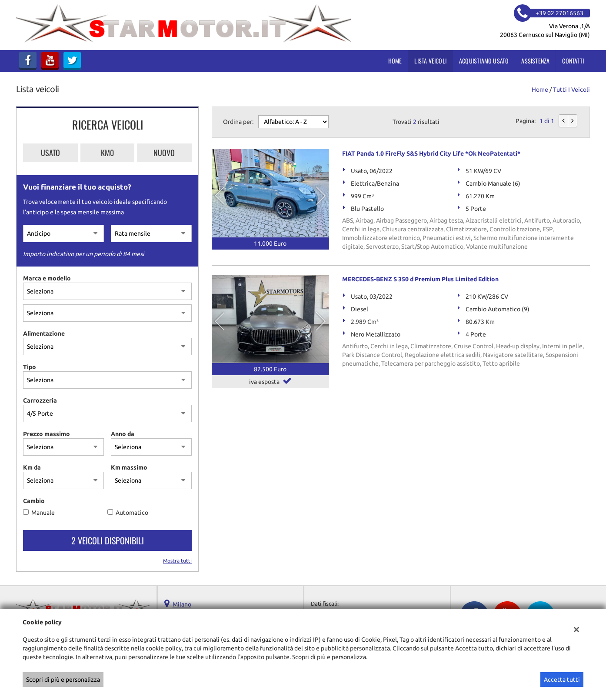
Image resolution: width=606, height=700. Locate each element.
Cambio (34, 501)
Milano (182, 604)
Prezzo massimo (47, 434)
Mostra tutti (177, 561)
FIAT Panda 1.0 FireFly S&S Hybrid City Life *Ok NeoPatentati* (431, 153)
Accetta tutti (562, 680)
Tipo (30, 367)
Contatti (573, 61)
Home (395, 61)
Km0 (107, 153)
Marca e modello (47, 278)
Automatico (132, 513)
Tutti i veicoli (571, 90)
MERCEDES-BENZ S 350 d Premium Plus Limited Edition (420, 279)
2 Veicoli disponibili (108, 540)
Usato (50, 153)
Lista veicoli (430, 61)
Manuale (43, 513)
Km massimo (129, 467)
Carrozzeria (40, 400)
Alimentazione (44, 333)
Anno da (123, 434)
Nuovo (164, 153)
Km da (32, 467)
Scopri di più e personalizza (63, 680)
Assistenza (535, 61)
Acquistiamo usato (484, 61)
